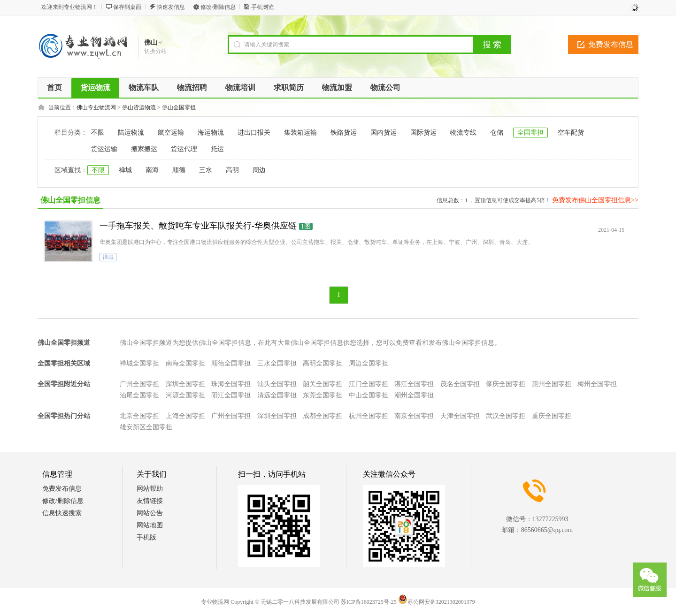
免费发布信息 (611, 44)
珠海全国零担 (231, 384)
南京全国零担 (414, 416)
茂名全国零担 (460, 384)
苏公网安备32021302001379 (437, 602)
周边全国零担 (369, 363)
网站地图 (150, 525)
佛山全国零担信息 (70, 200)
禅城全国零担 (139, 363)
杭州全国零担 (369, 416)
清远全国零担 (277, 395)
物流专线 (463, 133)
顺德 (179, 170)
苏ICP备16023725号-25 (369, 602)
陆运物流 (131, 133)
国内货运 (384, 133)
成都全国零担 (323, 416)
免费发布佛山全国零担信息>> (595, 200)
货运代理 (184, 149)
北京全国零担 (139, 416)
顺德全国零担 (231, 363)
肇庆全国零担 (506, 384)
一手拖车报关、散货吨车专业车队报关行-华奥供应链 (198, 226)
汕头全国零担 (277, 384)
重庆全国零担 (552, 416)
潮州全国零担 (414, 395)
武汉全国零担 (506, 416)
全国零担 (530, 133)
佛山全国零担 (179, 107)
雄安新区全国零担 (146, 427)
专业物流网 (215, 602)
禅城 (125, 170)
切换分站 (155, 51)
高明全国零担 (323, 363)
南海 (152, 170)
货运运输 (104, 149)
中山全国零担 (369, 395)
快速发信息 (171, 7)
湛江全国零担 (414, 384)
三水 (206, 170)
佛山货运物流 (139, 107)
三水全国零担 (277, 363)
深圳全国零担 (185, 384)
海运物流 (211, 133)
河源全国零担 (185, 395)
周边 (259, 170)
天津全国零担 (460, 416)
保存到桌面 (127, 7)
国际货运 (423, 133)
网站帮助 (150, 489)
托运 (217, 149)
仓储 (497, 133)
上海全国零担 (185, 416)
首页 (54, 87)
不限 (98, 133)
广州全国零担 (139, 384)
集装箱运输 (300, 133)
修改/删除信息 (218, 7)
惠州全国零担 (552, 384)
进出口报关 (254, 133)
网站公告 (150, 513)
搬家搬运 (144, 149)
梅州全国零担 (597, 384)
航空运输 (171, 133)
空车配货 (571, 133)
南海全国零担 (185, 363)
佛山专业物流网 (96, 107)
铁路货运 (344, 133)
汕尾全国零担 (139, 395)
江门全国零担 (369, 384)
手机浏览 (262, 7)
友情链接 (150, 501)
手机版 (146, 537)
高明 (232, 170)
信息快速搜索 (62, 513)
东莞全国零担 (323, 395)
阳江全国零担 (231, 395)
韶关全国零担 (323, 384)
